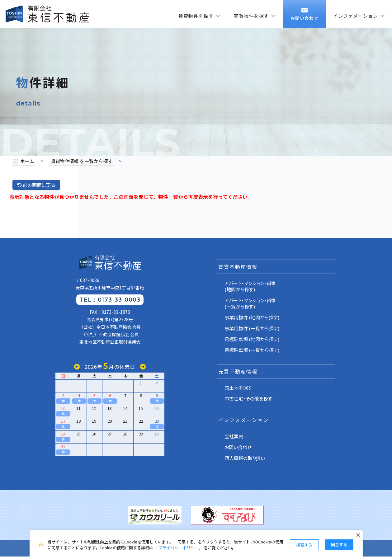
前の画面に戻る (38, 185)
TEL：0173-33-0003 (110, 302)
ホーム (27, 161)
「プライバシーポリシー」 (178, 548)
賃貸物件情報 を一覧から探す (82, 161)
